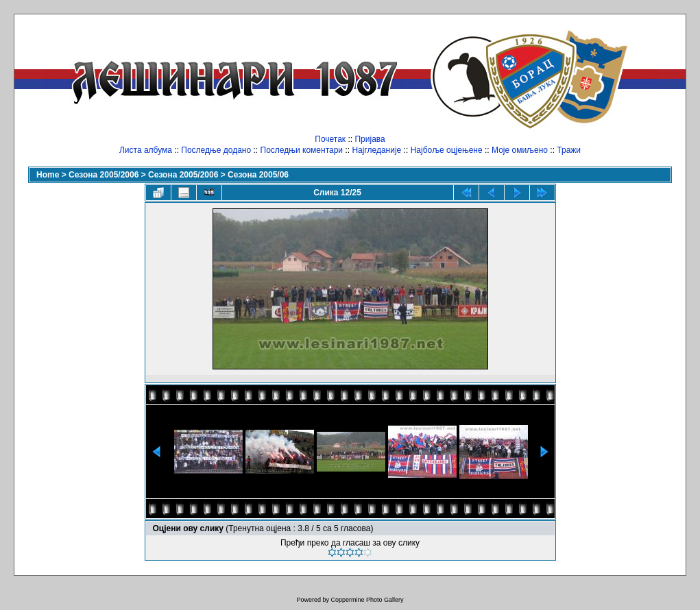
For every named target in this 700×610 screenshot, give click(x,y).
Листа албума (146, 150)
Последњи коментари (302, 150)
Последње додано (216, 150)
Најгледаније (376, 150)
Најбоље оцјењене (447, 150)
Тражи (569, 150)
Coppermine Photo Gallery (367, 600)
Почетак (330, 139)
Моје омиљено (520, 150)
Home (48, 175)
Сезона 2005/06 (258, 175)
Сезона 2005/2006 (104, 175)
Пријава (370, 139)
